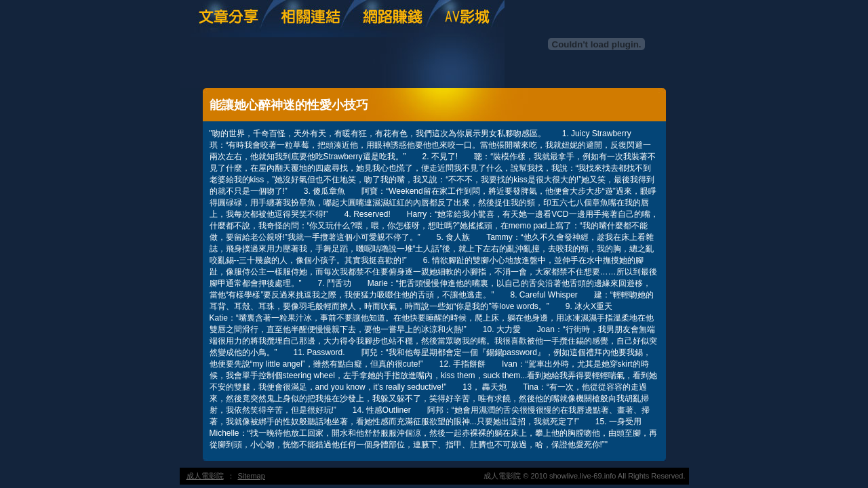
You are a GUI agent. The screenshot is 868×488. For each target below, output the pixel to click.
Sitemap (252, 476)
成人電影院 (205, 476)
